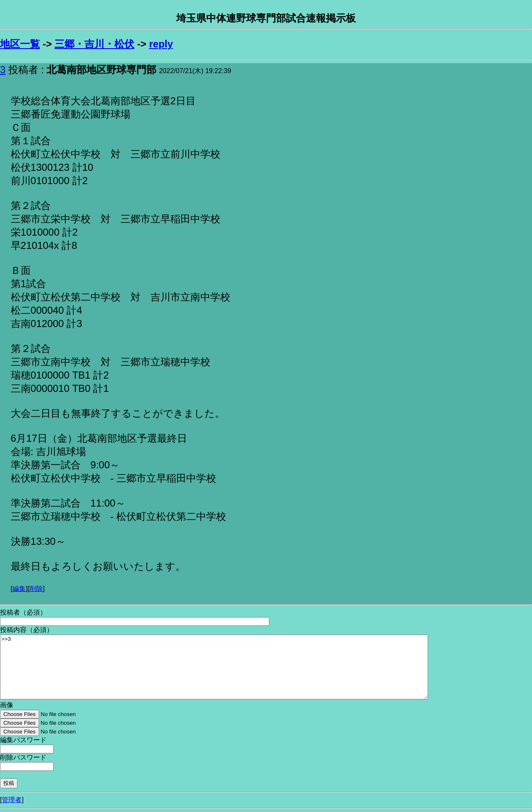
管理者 (12, 800)
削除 (36, 589)
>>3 (214, 667)
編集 (19, 589)
